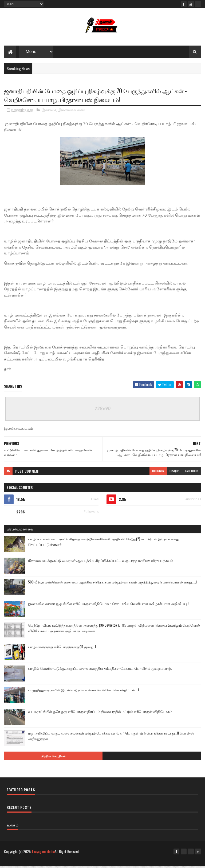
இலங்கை (49, 112)
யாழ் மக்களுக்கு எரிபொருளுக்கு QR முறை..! (62, 648)
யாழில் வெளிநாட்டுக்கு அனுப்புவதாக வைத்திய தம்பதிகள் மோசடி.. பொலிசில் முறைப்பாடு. (100, 670)
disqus (175, 473)
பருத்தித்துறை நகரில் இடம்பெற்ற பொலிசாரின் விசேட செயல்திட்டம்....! (83, 692)
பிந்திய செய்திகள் (53, 758)
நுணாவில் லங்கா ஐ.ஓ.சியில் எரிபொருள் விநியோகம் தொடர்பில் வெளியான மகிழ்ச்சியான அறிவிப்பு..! (109, 605)
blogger (158, 473)
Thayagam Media (43, 853)
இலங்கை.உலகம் (72, 112)
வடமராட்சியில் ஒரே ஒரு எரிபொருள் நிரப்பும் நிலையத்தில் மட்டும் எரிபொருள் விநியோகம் (100, 713)
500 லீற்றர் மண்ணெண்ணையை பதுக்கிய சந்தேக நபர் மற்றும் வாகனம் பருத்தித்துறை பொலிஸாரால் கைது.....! (112, 584)
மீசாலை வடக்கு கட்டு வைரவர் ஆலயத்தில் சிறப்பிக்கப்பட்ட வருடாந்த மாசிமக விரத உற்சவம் (100, 562)
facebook (192, 473)
